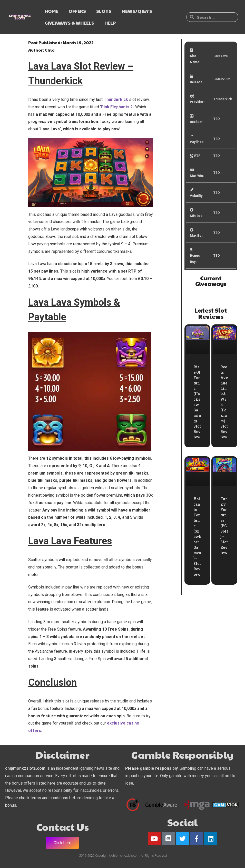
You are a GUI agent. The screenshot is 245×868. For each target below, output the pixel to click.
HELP (110, 23)
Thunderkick (116, 99)
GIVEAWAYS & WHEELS (69, 23)
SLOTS (104, 11)
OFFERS (77, 11)
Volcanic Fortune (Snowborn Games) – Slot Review (197, 537)
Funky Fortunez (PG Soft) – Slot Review (224, 526)
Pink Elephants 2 (117, 107)
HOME (51, 11)
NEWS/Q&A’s (137, 11)
